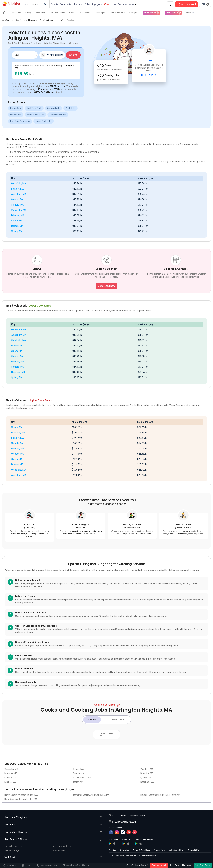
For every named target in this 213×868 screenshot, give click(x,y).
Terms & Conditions (141, 850)
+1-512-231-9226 (138, 816)
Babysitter (40, 13)
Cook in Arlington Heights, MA (52, 20)
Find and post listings (53, 832)
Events (56, 4)
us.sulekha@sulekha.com (124, 822)
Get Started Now (107, 286)
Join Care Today (203, 865)
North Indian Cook (58, 115)
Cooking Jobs (117, 720)
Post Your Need (173, 13)
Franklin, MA (17, 189)
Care (108, 4)
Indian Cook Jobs (44, 121)
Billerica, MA (18, 215)
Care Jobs (134, 13)
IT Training (91, 4)
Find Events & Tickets (53, 840)
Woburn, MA (17, 200)
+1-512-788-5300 (120, 816)
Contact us (125, 850)
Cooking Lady (54, 108)
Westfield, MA (18, 184)
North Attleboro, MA (82, 778)
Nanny (28, 13)
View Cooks (107, 734)
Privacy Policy (160, 850)
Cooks (92, 720)
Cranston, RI (10, 778)
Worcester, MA (19, 210)
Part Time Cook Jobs (20, 121)
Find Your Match (159, 865)
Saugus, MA (78, 769)
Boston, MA (17, 226)
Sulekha (11, 5)
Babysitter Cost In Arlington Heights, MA (91, 795)
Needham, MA (147, 782)
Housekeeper (85, 13)
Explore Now (149, 75)
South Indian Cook (35, 115)
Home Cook (16, 108)
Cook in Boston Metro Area (26, 20)
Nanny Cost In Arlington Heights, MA (21, 795)
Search (73, 55)
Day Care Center (57, 13)
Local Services (120, 4)
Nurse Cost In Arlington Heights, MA (21, 799)
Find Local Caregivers (53, 818)
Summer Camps (152, 13)
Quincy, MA (17, 231)
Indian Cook (16, 115)
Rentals (79, 4)
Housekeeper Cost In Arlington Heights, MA (160, 795)
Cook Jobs (70, 108)
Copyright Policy (195, 850)
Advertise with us (177, 850)
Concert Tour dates (62, 846)
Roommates (67, 4)
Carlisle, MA (17, 205)
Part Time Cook (34, 108)
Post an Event (60, 851)
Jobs (101, 4)
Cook (72, 13)
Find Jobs (53, 825)
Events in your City (13, 846)
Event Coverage (12, 851)
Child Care (16, 13)
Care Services (8, 20)
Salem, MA (17, 221)
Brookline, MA (147, 774)
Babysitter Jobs (118, 13)
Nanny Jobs (101, 13)
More (134, 4)
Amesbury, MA (19, 194)
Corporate (53, 857)
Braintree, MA (18, 372)
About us (113, 850)
